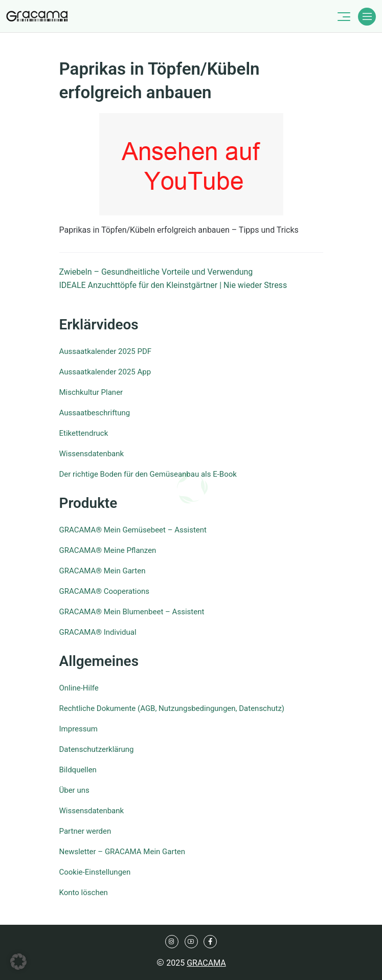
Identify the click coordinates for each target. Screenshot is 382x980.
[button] (18, 962)
